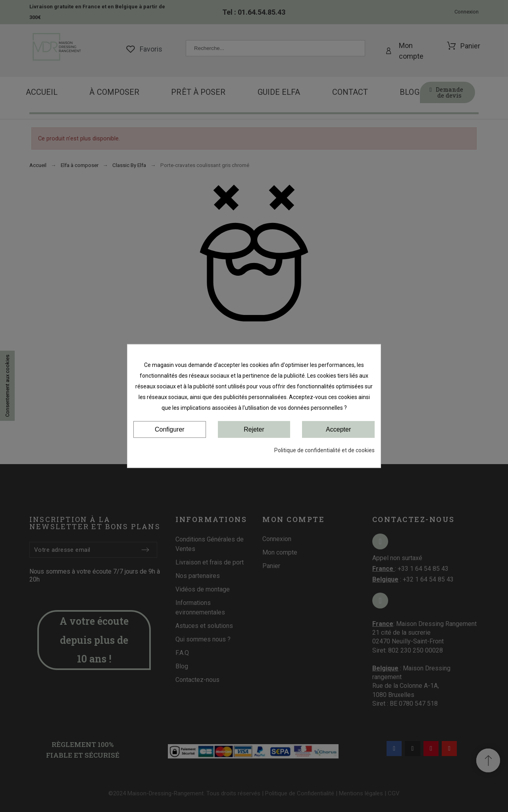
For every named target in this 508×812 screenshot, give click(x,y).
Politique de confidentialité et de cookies (324, 450)
